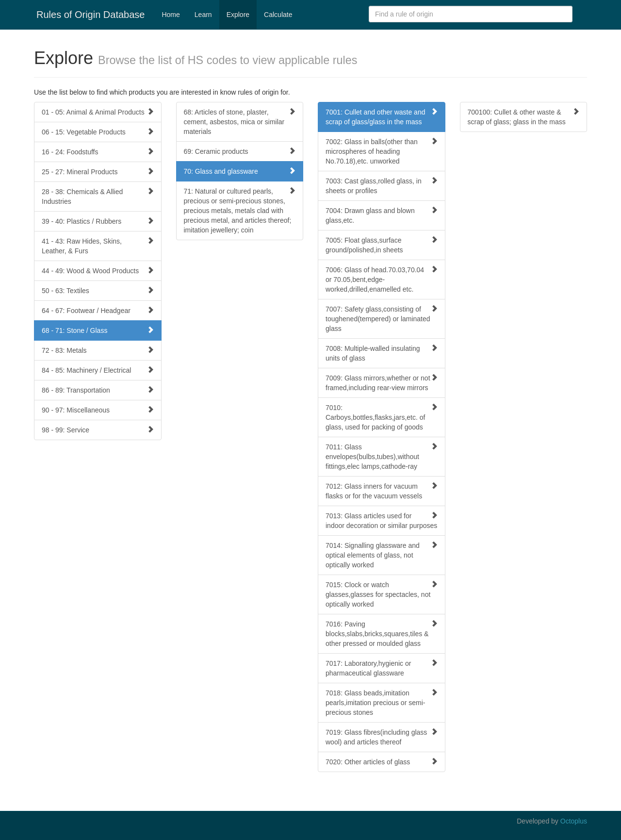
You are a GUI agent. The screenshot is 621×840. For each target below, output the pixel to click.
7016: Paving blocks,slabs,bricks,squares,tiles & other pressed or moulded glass (382, 634)
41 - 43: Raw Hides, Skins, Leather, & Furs (98, 246)
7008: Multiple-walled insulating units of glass (382, 353)
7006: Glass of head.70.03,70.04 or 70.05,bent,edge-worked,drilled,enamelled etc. (382, 279)
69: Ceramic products (240, 151)
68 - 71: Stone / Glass (98, 330)
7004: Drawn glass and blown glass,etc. (382, 215)
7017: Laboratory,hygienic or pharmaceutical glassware (382, 668)
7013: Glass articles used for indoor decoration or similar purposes (382, 520)
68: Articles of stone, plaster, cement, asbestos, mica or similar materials (240, 122)
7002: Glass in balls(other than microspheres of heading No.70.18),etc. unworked (382, 151)
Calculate (278, 15)
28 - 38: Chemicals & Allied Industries (98, 196)
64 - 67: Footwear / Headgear (98, 310)
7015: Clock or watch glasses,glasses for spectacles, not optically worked (382, 594)
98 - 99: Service (98, 430)
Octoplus (574, 821)
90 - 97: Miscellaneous (98, 410)
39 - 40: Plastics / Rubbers (98, 221)
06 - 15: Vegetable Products (98, 132)
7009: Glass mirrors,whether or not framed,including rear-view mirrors (382, 383)
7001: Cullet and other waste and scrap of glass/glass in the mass (382, 117)
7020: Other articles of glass (382, 762)
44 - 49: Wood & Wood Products (98, 271)
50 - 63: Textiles (98, 290)
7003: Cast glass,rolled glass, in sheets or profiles (382, 186)
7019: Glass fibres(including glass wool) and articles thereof (382, 737)
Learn (203, 15)
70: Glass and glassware (240, 171)
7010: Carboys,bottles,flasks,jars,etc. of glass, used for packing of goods (382, 417)
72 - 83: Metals (98, 350)
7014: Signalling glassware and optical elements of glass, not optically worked (382, 555)
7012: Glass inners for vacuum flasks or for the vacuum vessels (382, 491)
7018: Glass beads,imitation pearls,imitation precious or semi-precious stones (382, 702)
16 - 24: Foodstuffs (98, 152)
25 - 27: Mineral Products (98, 172)
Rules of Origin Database (90, 15)
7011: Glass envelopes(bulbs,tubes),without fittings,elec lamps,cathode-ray (382, 456)
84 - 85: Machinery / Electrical (98, 370)
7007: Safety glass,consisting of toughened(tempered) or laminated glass (382, 319)
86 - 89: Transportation (98, 390)
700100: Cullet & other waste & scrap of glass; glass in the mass (524, 117)
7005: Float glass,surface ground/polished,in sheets (382, 245)
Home (171, 15)
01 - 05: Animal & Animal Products (98, 112)
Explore (238, 15)
